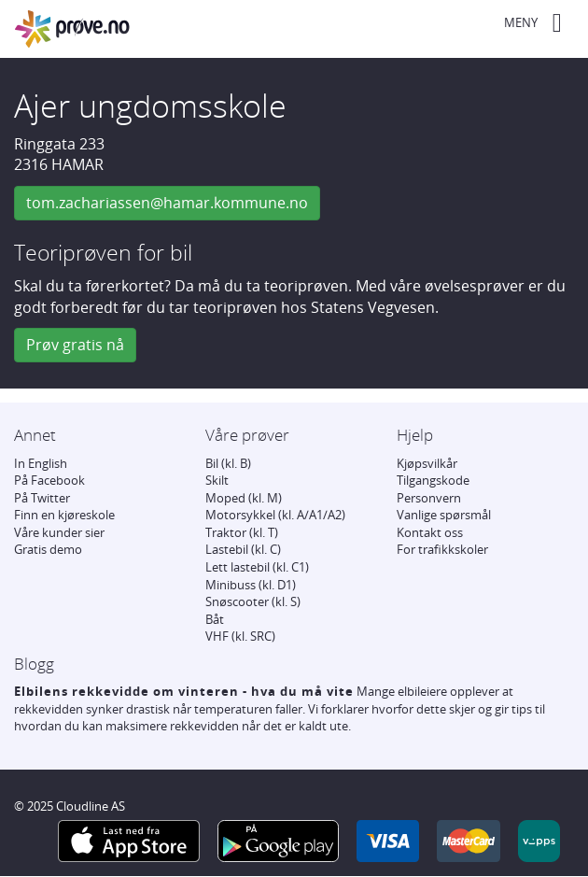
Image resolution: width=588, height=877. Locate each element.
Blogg (34, 664)
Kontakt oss (430, 532)
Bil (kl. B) (228, 463)
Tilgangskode (433, 480)
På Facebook (49, 480)
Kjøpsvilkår (427, 463)
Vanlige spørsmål (444, 515)
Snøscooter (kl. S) (253, 601)
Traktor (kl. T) (242, 532)
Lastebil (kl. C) (243, 549)
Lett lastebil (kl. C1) (257, 567)
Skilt (217, 480)
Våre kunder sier (59, 532)
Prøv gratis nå (75, 345)
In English (41, 463)
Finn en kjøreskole (64, 515)
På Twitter (42, 498)
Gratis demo (48, 549)
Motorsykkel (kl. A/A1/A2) (275, 515)
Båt (215, 619)
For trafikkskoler (442, 549)
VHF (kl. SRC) (240, 636)
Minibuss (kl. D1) (251, 585)
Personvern (429, 498)
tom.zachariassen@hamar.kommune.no (167, 203)
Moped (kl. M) (244, 498)
